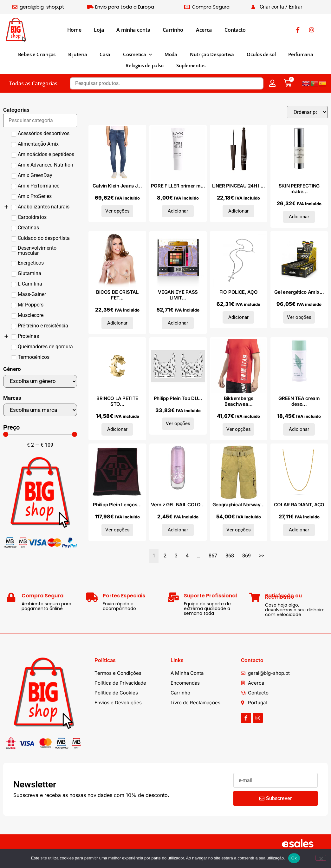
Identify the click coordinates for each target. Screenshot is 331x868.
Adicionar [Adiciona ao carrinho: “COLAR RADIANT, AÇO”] (299, 530)
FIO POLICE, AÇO (239, 292)
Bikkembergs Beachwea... (239, 401)
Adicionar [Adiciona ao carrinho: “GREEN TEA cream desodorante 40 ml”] (299, 429)
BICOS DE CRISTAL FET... (117, 295)
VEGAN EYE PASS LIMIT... (178, 295)
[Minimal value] (40, 434)
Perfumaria (301, 54)
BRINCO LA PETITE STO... (117, 401)
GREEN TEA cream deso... (299, 401)
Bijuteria (78, 54)
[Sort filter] (307, 112)
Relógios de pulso (145, 65)
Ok (294, 858)
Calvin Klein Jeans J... (117, 186)
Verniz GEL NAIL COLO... (178, 505)
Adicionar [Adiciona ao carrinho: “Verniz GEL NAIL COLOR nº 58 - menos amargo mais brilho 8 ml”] (178, 530)
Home (74, 30)
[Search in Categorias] (40, 121)
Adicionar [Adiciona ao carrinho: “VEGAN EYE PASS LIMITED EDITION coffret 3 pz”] (178, 323)
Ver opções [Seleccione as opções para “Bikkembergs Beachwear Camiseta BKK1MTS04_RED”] (239, 429)
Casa (105, 54)
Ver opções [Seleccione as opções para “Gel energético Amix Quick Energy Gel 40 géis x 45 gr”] (299, 317)
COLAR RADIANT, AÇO (299, 505)
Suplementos (191, 65)
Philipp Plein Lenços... (117, 505)
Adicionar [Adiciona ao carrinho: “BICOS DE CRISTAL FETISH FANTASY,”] (117, 323)
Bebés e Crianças (37, 54)
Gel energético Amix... (299, 292)
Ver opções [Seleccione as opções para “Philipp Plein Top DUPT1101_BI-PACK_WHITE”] (178, 424)
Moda (171, 54)
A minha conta (133, 30)
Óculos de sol (261, 54)
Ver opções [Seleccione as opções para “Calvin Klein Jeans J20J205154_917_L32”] (117, 211)
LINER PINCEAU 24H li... (239, 186)
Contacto (235, 30)
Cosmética (137, 55)
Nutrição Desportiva (212, 54)
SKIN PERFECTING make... (299, 189)
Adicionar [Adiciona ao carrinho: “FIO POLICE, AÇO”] (238, 317)
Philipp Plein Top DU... (178, 398)
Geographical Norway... (239, 505)
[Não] (321, 858)
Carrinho (173, 30)
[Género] (40, 381)
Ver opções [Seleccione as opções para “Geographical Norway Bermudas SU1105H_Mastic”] (239, 530)
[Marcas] (40, 410)
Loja (99, 30)
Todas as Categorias (33, 83)
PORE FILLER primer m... (178, 186)
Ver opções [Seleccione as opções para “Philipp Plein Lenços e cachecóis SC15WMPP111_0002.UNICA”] (117, 530)
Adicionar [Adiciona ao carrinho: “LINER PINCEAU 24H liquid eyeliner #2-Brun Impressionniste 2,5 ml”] (238, 211)
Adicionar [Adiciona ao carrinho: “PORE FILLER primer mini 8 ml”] (178, 211)
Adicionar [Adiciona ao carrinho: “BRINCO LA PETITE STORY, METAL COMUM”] (117, 429)
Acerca (204, 30)
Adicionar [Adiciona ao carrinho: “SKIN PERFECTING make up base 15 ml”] (299, 217)
